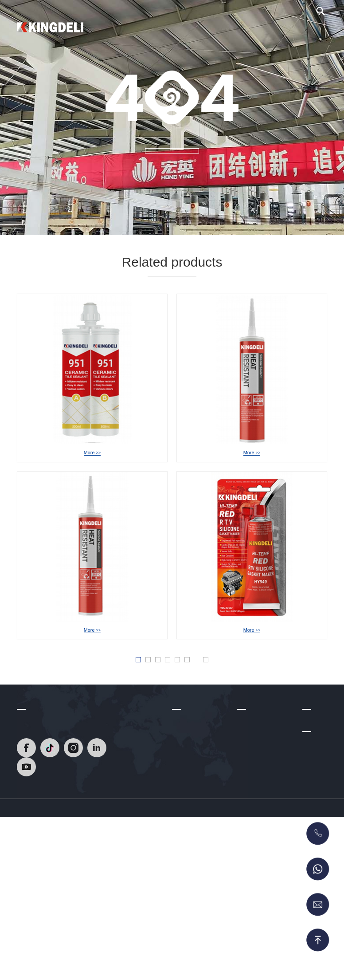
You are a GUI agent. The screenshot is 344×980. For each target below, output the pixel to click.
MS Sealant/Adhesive (267, 909)
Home (149, 31)
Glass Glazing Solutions (256, 852)
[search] (321, 16)
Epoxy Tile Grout (260, 791)
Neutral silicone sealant (258, 808)
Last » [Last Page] (238, 691)
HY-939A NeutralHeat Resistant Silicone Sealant (112, 645)
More (92, 465)
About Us (215, 31)
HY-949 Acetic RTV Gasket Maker (252, 645)
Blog (270, 31)
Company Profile (195, 769)
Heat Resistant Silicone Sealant (259, 773)
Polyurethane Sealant (267, 895)
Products (179, 31)
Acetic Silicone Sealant (257, 830)
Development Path (197, 782)
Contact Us (302, 31)
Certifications (190, 808)
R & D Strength (193, 795)
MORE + (172, 165)
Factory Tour (189, 821)
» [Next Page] (216, 691)
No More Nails (257, 882)
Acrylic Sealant (258, 869)
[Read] (50, 26)
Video (246, 31)
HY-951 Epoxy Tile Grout (92, 454)
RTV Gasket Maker (264, 922)
